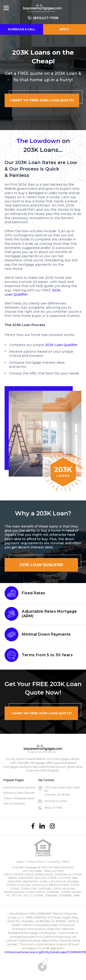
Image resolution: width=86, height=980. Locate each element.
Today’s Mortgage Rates (19, 798)
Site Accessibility (14, 804)
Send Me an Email (56, 801)
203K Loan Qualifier (61, 345)
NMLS (66, 862)
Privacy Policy (35, 862)
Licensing (53, 862)
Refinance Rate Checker (19, 793)
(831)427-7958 (46, 18)
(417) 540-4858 (32, 871)
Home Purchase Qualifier (19, 787)
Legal (20, 862)
